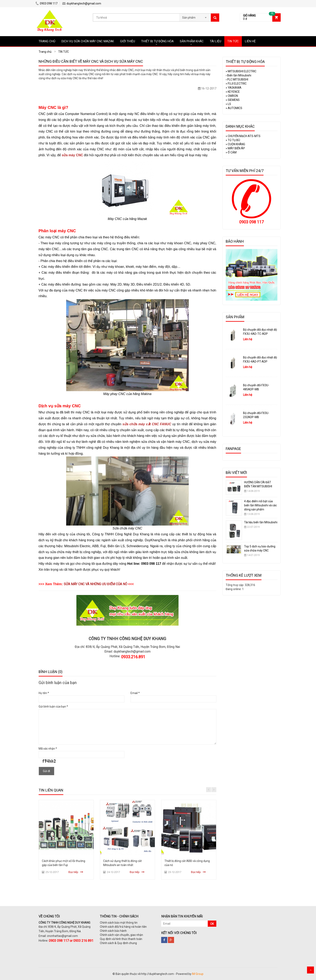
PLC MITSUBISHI (237, 79)
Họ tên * (44, 693)
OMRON (232, 96)
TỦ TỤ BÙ (233, 140)
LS (228, 104)
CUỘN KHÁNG (235, 144)
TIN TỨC (233, 41)
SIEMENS (233, 100)
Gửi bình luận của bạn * (53, 707)
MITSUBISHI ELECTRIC (241, 71)
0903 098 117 (46, 3)
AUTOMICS (234, 108)
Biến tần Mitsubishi (238, 75)
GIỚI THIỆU (128, 41)
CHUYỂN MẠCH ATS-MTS (243, 136)
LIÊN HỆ (250, 41)
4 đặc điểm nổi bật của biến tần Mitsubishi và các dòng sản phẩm (260, 505)
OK (212, 924)
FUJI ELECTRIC (236, 84)
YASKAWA (234, 88)
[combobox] (195, 16)
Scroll (310, 970)
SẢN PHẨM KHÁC (192, 41)
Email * (135, 693)
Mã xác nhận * (48, 749)
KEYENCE (233, 92)
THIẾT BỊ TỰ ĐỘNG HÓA (157, 41)
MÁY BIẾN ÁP (235, 148)
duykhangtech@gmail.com (82, 3)
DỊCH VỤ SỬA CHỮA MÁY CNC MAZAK (88, 41)
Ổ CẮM (231, 152)
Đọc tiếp (73, 872)
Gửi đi (46, 771)
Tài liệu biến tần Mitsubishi (261, 522)
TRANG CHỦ (47, 41)
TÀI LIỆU (216, 41)
